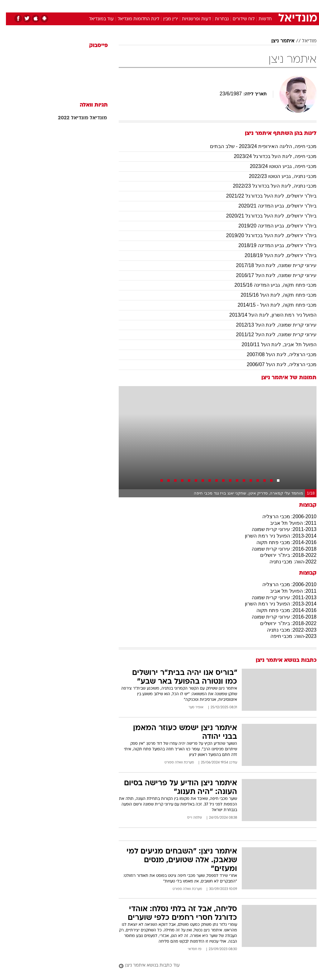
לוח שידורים (238, 19)
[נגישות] (9, 6)
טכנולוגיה (112, 6)
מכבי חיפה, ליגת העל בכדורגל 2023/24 (269, 156)
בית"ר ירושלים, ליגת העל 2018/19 (275, 255)
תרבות (221, 6)
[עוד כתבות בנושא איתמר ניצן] (212, 966)
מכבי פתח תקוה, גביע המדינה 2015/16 (269, 285)
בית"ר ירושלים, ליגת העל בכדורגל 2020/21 (265, 216)
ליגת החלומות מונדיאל (133, 19)
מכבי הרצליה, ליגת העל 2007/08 (276, 354)
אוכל (171, 6)
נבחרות (216, 19)
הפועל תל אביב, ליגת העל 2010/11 (273, 344)
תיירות (133, 6)
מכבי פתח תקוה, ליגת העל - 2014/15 (271, 305)
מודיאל (303, 41)
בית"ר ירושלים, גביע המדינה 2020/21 (271, 206)
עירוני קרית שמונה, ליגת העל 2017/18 (270, 265)
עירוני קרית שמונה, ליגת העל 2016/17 (270, 275)
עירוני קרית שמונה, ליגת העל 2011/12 (270, 335)
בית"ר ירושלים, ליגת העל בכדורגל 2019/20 (265, 235)
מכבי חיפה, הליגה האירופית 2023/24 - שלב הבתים (257, 146)
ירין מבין (165, 19)
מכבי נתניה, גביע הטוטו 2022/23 (277, 176)
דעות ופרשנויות (190, 19)
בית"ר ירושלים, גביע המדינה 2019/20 (271, 226)
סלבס (202, 6)
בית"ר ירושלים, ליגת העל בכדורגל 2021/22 (265, 196)
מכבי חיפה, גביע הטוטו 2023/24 (277, 166)
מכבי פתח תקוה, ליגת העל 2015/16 (273, 295)
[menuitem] (236, 6)
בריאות (153, 6)
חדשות (259, 19)
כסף (186, 6)
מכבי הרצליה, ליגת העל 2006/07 (276, 364)
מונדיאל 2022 (67, 118)
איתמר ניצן (277, 41)
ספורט (239, 6)
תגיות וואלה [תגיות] (88, 105)
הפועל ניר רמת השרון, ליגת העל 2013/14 (267, 315)
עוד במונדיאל (95, 19)
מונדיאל (93, 118)
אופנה (91, 6)
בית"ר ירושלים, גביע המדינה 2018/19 (271, 245)
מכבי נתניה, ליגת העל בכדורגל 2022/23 (269, 186)
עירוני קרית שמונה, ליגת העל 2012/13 (270, 325)
